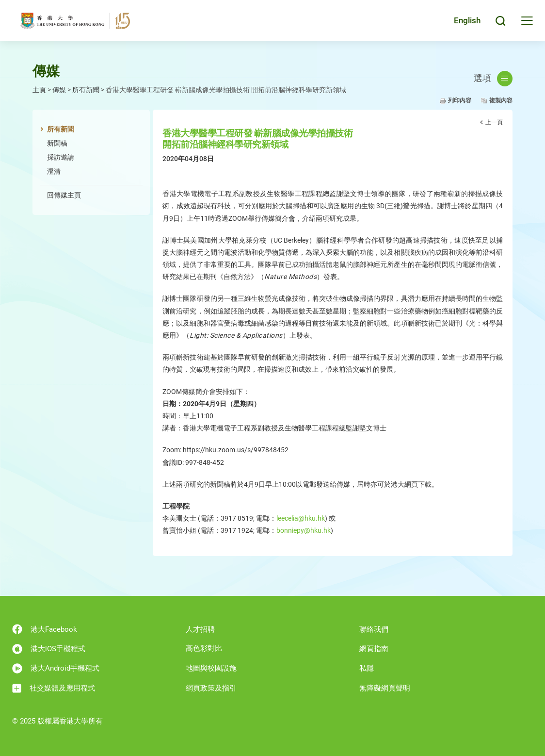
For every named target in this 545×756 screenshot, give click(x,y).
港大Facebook (45, 629)
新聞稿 (57, 143)
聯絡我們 (374, 629)
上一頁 (494, 122)
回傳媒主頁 (64, 195)
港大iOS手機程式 (49, 649)
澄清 (54, 171)
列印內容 (460, 100)
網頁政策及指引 (211, 688)
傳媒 (59, 90)
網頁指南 (374, 649)
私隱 (367, 668)
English (467, 20)
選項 (493, 79)
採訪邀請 (61, 157)
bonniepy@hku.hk (304, 530)
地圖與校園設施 (211, 668)
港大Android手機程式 (56, 668)
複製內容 (501, 100)
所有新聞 (86, 90)
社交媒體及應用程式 (54, 688)
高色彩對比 (204, 648)
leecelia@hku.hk (301, 518)
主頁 (39, 90)
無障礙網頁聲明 (385, 688)
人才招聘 (200, 629)
